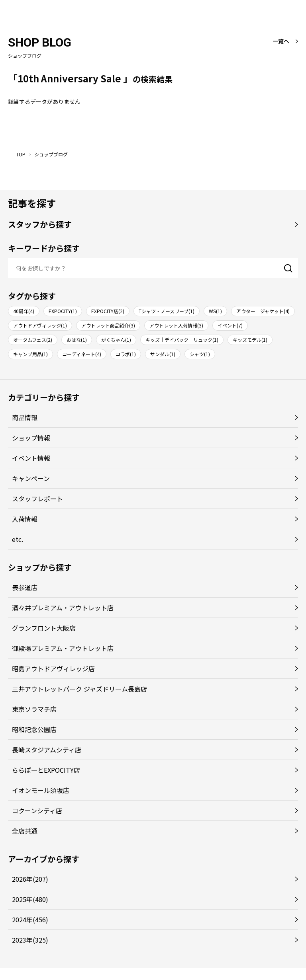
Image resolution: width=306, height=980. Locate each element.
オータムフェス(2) (33, 340)
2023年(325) (30, 940)
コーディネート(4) (82, 354)
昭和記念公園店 (34, 729)
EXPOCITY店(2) (108, 311)
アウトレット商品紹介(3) (108, 325)
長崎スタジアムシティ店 (47, 750)
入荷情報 (25, 519)
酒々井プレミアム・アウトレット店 (63, 608)
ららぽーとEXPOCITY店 (46, 770)
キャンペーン (31, 478)
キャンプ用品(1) (30, 354)
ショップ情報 (31, 438)
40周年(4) (24, 311)
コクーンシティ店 (37, 810)
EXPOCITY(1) (63, 311)
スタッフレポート (37, 499)
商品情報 (25, 417)
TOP (21, 154)
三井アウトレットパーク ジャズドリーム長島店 (79, 689)
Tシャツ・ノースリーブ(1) (167, 311)
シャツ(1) (200, 354)
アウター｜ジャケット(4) (263, 311)
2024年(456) (30, 920)
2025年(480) (30, 899)
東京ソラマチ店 (34, 709)
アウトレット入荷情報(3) (176, 325)
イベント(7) (230, 325)
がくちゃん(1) (116, 340)
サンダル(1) (163, 354)
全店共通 (25, 831)
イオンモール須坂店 (41, 790)
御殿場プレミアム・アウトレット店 (63, 648)
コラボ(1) (126, 354)
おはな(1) (77, 340)
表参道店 (25, 587)
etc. (18, 539)
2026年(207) (30, 879)
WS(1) (215, 311)
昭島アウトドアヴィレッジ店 (53, 668)
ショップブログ (51, 154)
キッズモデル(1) (250, 340)
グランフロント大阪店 (44, 628)
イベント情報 (31, 458)
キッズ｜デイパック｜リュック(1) (182, 340)
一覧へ (281, 41)
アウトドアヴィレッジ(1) (40, 325)
